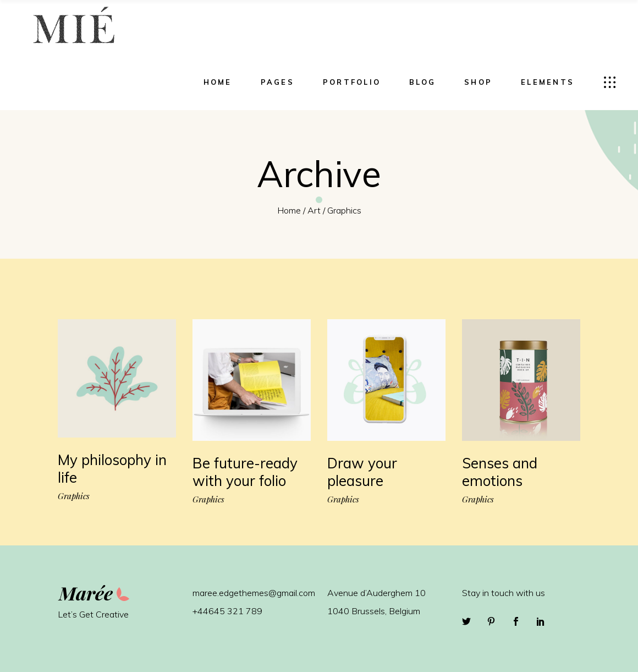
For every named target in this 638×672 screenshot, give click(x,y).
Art (314, 210)
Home (289, 210)
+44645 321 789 (227, 611)
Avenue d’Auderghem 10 (376, 593)
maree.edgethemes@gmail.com (254, 593)
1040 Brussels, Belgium (374, 611)
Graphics (74, 496)
